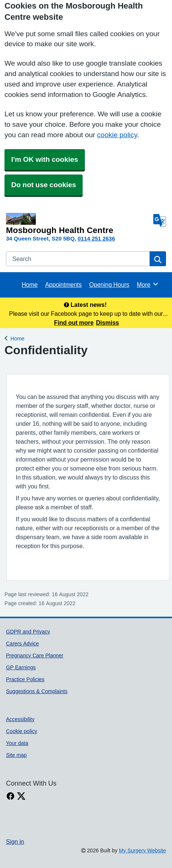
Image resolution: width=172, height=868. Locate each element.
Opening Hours (109, 284)
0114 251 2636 (96, 238)
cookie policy (117, 135)
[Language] (160, 220)
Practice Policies (25, 679)
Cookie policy (21, 731)
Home (30, 284)
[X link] (21, 796)
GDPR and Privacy (28, 632)
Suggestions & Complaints (37, 691)
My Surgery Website (142, 850)
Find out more (74, 323)
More (148, 284)
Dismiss (107, 323)
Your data (17, 743)
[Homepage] (78, 224)
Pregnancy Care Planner (35, 655)
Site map (16, 755)
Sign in (15, 842)
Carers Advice (22, 644)
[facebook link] (10, 796)
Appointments (64, 284)
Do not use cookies (44, 185)
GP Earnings (21, 667)
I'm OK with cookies (45, 159)
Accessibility (20, 719)
